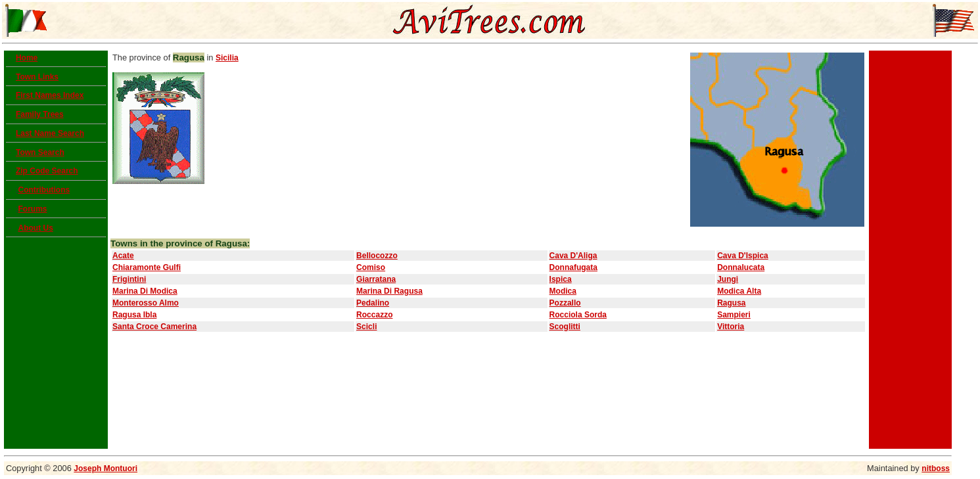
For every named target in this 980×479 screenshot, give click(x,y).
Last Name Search (50, 133)
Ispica (561, 279)
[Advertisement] (910, 250)
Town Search (40, 152)
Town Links (37, 77)
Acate (123, 256)
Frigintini (129, 279)
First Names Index (50, 95)
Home (27, 58)
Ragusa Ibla (134, 315)
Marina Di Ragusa (389, 291)
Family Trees (40, 114)
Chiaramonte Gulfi (147, 267)
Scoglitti (565, 327)
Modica (563, 291)
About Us (35, 228)
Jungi (728, 279)
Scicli (366, 327)
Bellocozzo (377, 256)
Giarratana (376, 279)
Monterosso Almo (146, 303)
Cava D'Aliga (573, 256)
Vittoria (731, 327)
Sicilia (227, 58)
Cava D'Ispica (743, 256)
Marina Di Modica (145, 291)
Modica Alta (739, 291)
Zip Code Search (47, 171)
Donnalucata (741, 267)
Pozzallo (565, 303)
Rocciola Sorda (578, 315)
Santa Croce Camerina (154, 327)
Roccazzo (374, 315)
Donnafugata (573, 267)
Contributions (44, 190)
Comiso (371, 267)
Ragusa (731, 303)
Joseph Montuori (105, 468)
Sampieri (734, 315)
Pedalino (373, 303)
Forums (32, 209)
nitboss (936, 468)
